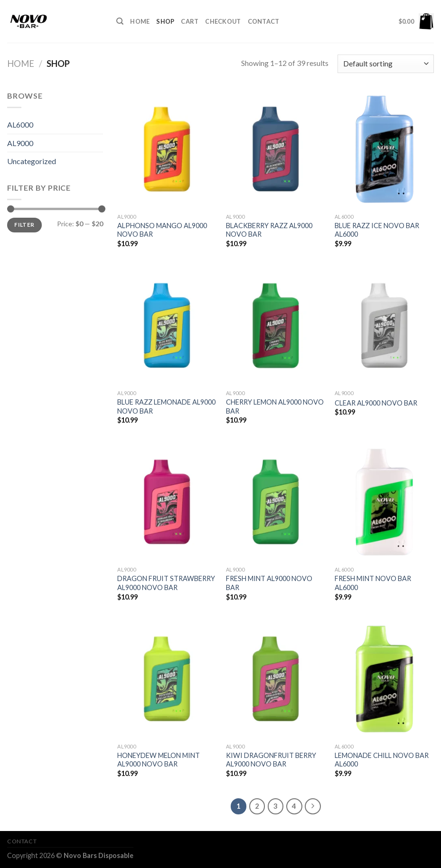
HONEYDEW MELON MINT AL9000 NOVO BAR (159, 760)
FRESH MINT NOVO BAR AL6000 (373, 583)
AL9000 (20, 143)
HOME (140, 21)
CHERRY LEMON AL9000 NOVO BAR (275, 406)
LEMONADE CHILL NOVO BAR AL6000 (382, 760)
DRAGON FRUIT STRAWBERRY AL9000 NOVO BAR (166, 583)
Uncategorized (32, 161)
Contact (264, 21)
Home (21, 64)
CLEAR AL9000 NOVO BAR (376, 403)
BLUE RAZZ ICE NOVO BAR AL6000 (377, 230)
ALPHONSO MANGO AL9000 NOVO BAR (162, 230)
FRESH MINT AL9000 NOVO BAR (269, 583)
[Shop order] (386, 64)
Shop (165, 21)
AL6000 (20, 125)
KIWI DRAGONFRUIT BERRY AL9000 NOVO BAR (271, 760)
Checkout (223, 21)
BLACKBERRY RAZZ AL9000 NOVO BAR (269, 230)
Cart (190, 21)
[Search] (120, 21)
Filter (24, 225)
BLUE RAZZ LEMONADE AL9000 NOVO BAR (166, 406)
